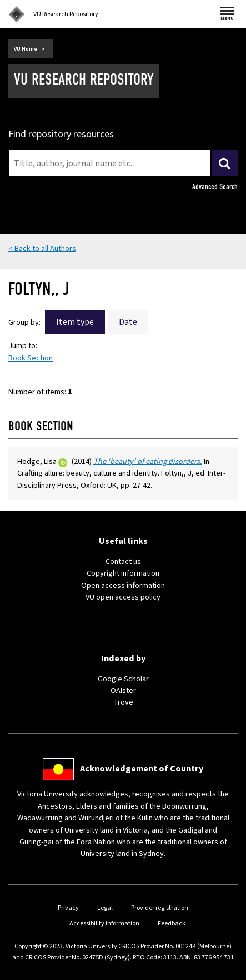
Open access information (123, 585)
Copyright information (123, 573)
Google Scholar (123, 679)
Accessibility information (104, 924)
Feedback (172, 924)
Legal (105, 908)
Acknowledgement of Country (142, 769)
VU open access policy (123, 597)
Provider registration (160, 908)
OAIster (123, 691)
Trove (123, 702)
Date (128, 322)
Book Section (31, 358)
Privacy (68, 908)
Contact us (123, 561)
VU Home (26, 49)
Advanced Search (215, 187)
